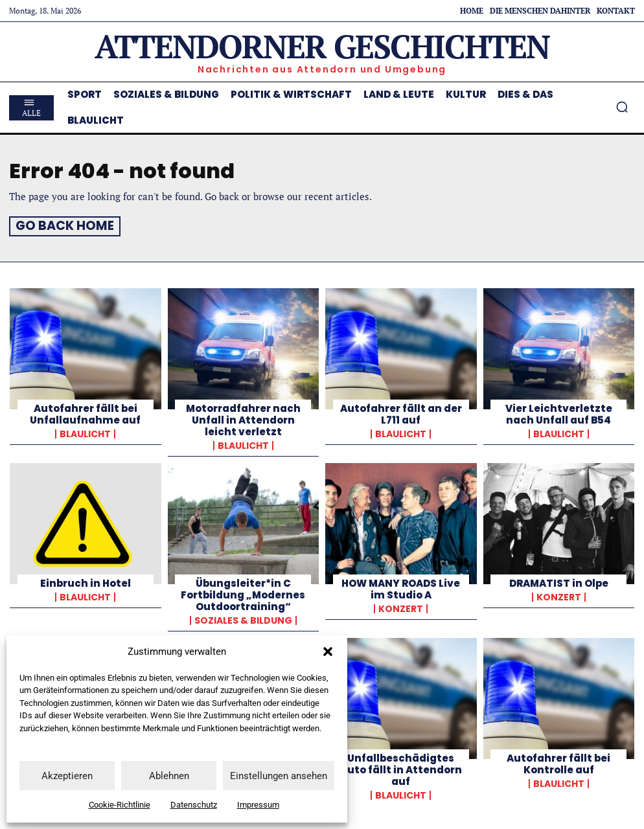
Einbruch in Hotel (86, 581)
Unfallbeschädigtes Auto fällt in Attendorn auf (401, 768)
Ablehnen (169, 776)
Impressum (258, 805)
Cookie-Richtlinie (120, 805)
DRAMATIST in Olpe (559, 581)
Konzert (401, 607)
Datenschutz (194, 805)
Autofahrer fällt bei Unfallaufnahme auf (85, 412)
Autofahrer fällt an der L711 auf (401, 412)
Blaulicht (85, 432)
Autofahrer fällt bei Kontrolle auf (558, 762)
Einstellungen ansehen (279, 776)
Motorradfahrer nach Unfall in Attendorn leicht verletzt (243, 418)
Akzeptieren (67, 776)
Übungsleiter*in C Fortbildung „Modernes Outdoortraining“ (243, 593)
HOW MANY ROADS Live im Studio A (401, 587)
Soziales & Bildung (243, 619)
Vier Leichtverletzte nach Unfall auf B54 (559, 412)
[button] (328, 652)
